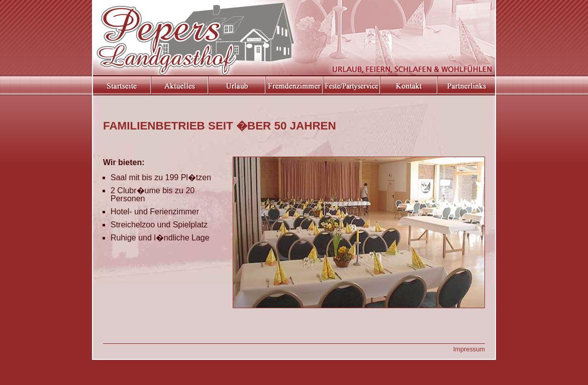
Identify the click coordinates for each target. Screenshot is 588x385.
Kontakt (409, 85)
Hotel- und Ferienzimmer (294, 85)
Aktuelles (179, 85)
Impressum (469, 349)
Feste (351, 85)
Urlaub (237, 85)
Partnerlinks (466, 85)
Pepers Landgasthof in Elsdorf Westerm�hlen (294, 38)
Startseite (122, 85)
